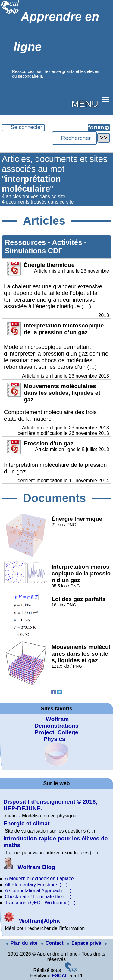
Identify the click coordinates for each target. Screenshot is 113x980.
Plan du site (23, 943)
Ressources (26, 242)
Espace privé (85, 943)
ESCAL (60, 976)
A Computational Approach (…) (38, 891)
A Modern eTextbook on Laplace (39, 879)
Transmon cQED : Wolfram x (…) (40, 903)
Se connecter (27, 127)
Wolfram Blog (29, 867)
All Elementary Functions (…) (36, 885)
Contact (53, 943)
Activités (68, 242)
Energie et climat (27, 823)
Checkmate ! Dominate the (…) (38, 897)
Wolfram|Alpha (31, 921)
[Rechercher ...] (74, 138)
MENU (85, 103)
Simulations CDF (34, 251)
